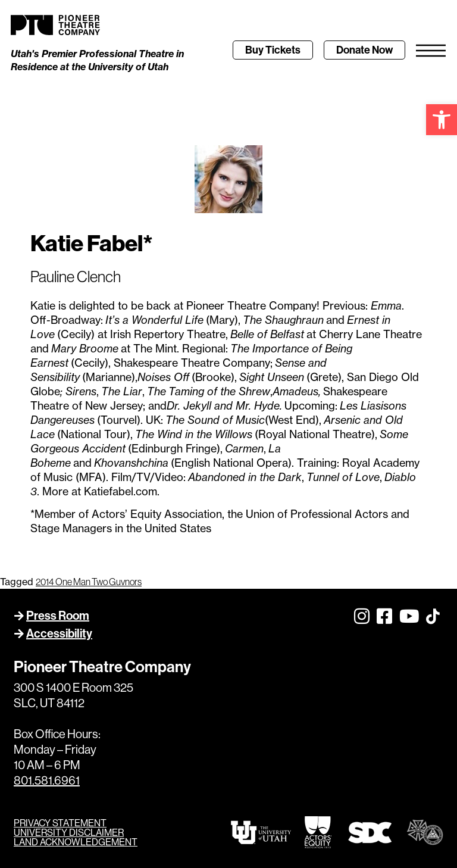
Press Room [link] (58, 615)
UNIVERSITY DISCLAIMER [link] (69, 832)
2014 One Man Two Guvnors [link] (89, 582)
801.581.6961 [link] (47, 780)
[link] (442, 120)
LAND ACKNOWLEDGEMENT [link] (76, 842)
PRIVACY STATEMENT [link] (60, 823)
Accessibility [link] (59, 633)
